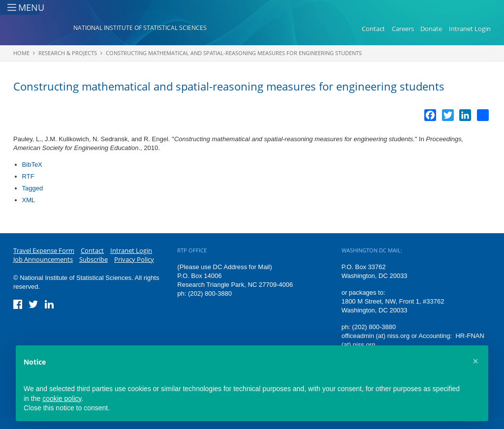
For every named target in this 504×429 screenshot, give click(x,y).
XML (29, 200)
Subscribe (94, 259)
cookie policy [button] (62, 398)
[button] (475, 361)
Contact (373, 29)
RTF (28, 176)
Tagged (33, 188)
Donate (431, 29)
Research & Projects (68, 53)
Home (21, 53)
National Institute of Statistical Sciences (140, 28)
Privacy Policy (134, 259)
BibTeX (32, 165)
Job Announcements (43, 259)
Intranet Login (470, 29)
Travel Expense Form (44, 250)
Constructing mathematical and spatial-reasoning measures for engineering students (234, 53)
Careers (403, 29)
